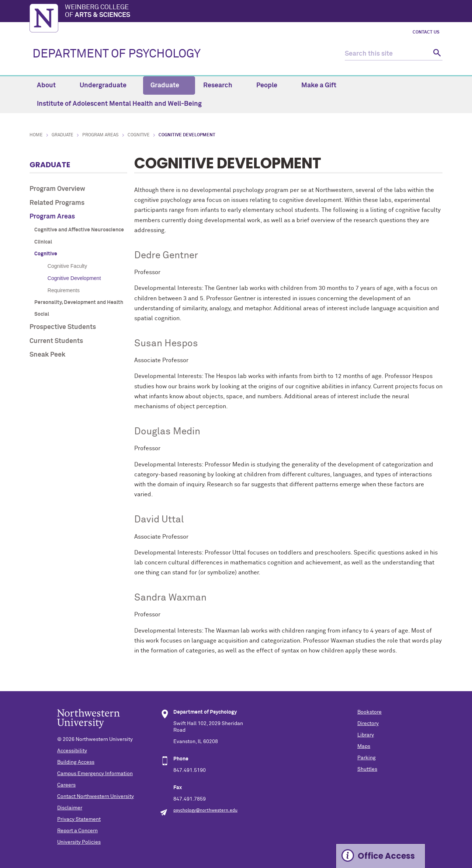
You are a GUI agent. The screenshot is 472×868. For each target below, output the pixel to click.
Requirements (64, 290)
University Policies (79, 842)
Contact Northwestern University (96, 797)
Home (36, 135)
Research (222, 85)
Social (42, 314)
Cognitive (139, 135)
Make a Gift (319, 85)
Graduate (169, 85)
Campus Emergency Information (95, 774)
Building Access (76, 762)
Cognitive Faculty (67, 266)
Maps (364, 746)
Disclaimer (70, 808)
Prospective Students (63, 327)
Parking (367, 758)
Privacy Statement (79, 819)
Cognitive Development (74, 278)
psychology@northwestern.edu (205, 811)
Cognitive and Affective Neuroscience (79, 230)
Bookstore (369, 712)
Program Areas (100, 135)
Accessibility (72, 751)
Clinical (43, 242)
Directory (368, 724)
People (271, 85)
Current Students (56, 341)
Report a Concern (77, 831)
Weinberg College (254, 12)
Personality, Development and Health (79, 302)
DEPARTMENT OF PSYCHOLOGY (117, 54)
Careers (66, 785)
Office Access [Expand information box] (386, 856)
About (51, 85)
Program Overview (57, 189)
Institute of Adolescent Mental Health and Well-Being (119, 104)
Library (366, 735)
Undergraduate (107, 85)
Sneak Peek (47, 355)
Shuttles (367, 769)
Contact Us (426, 32)
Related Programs (57, 203)
